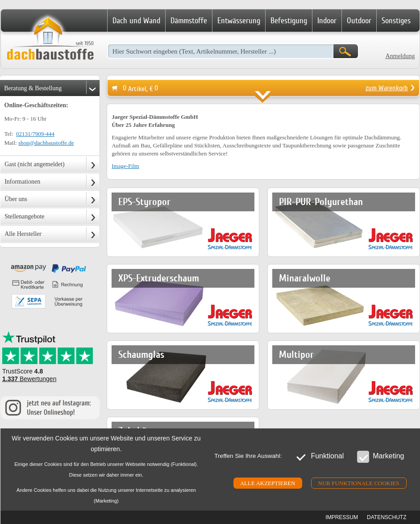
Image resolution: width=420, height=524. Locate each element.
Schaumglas (141, 354)
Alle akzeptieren (268, 483)
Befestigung (289, 21)
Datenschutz (387, 517)
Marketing (380, 456)
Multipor (296, 354)
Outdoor (359, 21)
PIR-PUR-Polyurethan (321, 202)
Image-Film (125, 166)
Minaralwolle (305, 278)
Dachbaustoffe (50, 39)
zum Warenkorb (387, 88)
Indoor (327, 21)
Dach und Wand (136, 21)
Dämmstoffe (189, 21)
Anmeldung (400, 56)
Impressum (342, 517)
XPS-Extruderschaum (159, 278)
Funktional (319, 456)
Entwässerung (239, 21)
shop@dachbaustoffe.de (46, 143)
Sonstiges (396, 21)
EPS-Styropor (144, 202)
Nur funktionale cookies (359, 483)
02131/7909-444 (35, 134)
